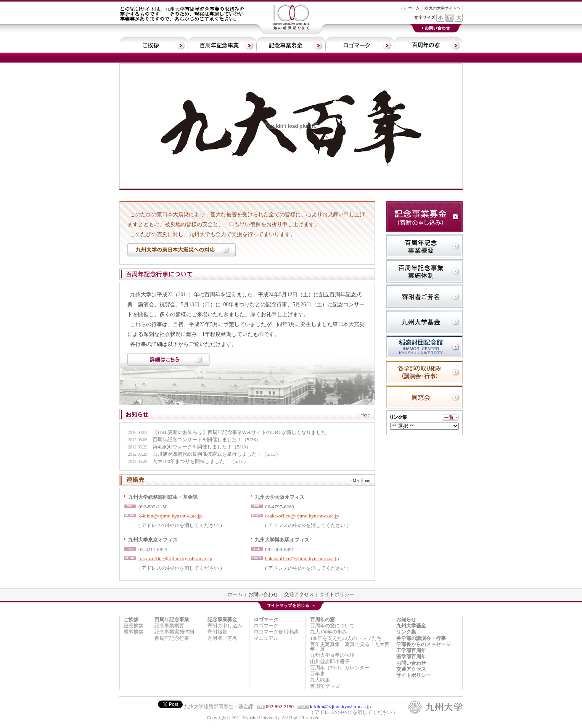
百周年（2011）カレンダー (340, 668)
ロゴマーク (266, 626)
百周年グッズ (325, 686)
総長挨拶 (133, 626)
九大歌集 (320, 680)
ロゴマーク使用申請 (276, 632)
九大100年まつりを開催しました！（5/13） (186, 462)
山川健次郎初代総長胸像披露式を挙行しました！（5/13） (202, 454)
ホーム (235, 595)
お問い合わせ (263, 595)
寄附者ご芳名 (222, 638)
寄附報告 (217, 632)
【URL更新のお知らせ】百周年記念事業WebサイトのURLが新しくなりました (224, 433)
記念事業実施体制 (174, 632)
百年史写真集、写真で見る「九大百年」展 (350, 647)
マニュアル (266, 638)
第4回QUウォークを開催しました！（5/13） (187, 447)
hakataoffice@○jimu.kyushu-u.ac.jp (302, 558)
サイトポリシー (337, 595)
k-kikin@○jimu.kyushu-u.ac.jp (170, 516)
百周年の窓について (332, 626)
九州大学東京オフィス (153, 540)
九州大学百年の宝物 (332, 655)
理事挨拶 (133, 632)
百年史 (318, 674)
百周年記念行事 (172, 638)
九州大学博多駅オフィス (282, 540)
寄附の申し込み (225, 626)
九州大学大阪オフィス (280, 497)
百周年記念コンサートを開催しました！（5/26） (192, 440)
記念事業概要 (169, 626)
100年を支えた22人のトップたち (346, 638)
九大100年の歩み (329, 632)
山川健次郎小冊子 (330, 662)
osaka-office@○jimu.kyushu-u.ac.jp (302, 516)
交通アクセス (299, 595)
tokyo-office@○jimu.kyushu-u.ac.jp (175, 558)
